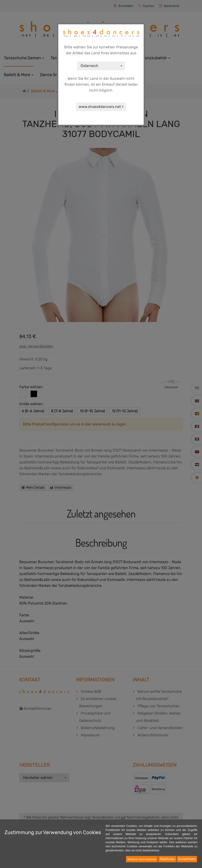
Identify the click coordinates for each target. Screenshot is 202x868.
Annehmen (187, 859)
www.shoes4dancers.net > (101, 107)
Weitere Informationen (142, 859)
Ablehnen (167, 859)
